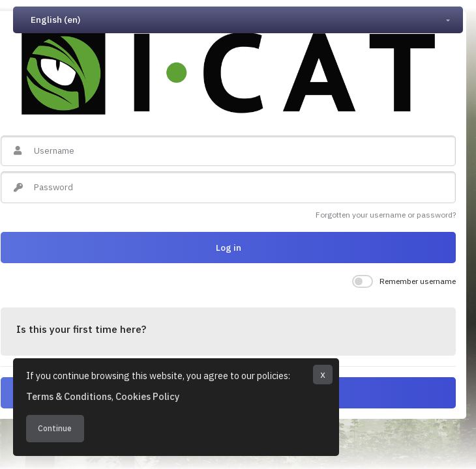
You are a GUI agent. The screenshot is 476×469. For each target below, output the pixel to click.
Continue (55, 428)
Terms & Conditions (69, 396)
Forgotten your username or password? (386, 215)
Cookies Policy (147, 396)
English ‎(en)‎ (55, 20)
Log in (229, 248)
